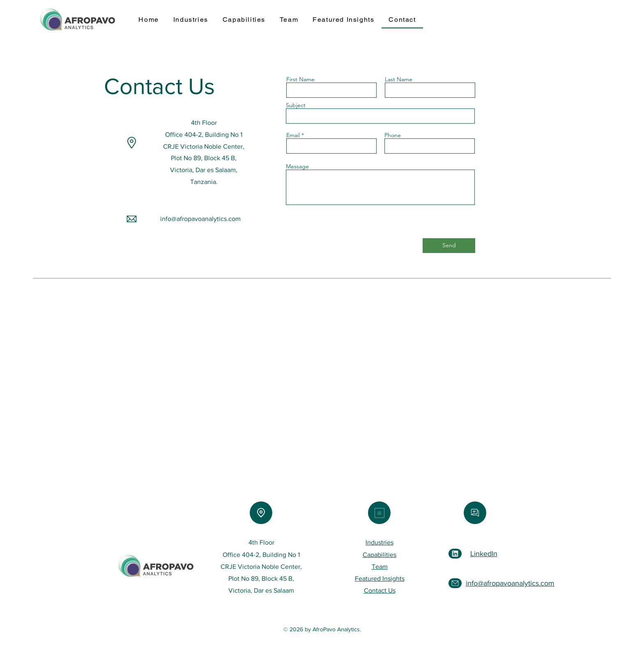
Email (293, 135)
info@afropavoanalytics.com (200, 219)
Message (297, 166)
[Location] (261, 513)
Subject (296, 105)
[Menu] (379, 513)
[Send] (449, 246)
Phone (393, 135)
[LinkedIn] (455, 554)
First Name (300, 79)
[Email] (475, 513)
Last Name (399, 79)
